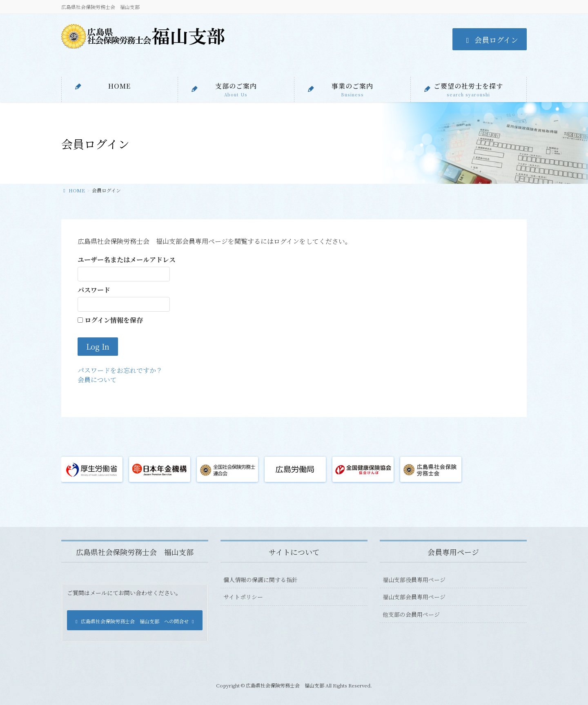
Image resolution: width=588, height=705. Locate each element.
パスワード (94, 290)
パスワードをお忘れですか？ (120, 370)
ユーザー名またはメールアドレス (127, 260)
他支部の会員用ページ (411, 614)
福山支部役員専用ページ (414, 580)
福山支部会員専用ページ (414, 597)
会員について (97, 380)
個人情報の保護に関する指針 (261, 580)
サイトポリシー (243, 597)
